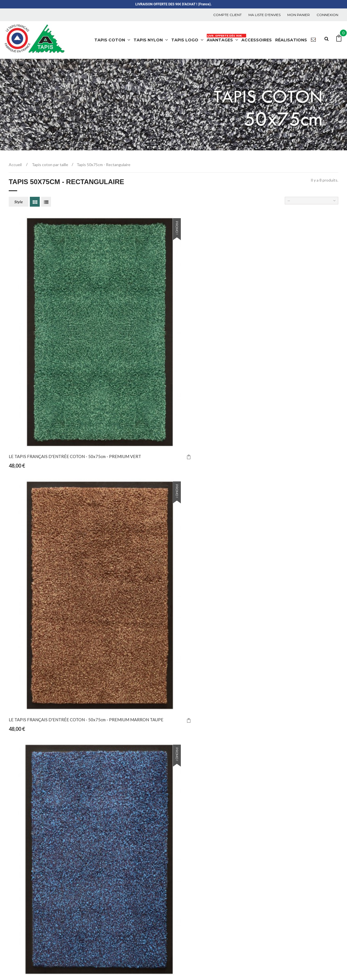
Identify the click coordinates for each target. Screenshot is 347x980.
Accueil (15, 165)
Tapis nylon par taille (117, 871)
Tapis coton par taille (118, 907)
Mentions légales (198, 879)
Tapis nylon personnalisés (122, 853)
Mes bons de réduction (289, 862)
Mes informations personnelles (296, 853)
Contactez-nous (197, 844)
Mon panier (299, 15)
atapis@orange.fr (34, 869)
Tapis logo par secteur (119, 934)
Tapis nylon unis (113, 835)
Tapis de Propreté (110, 959)
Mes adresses (280, 844)
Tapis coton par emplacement (126, 925)
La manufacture (197, 897)
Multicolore (109, 916)
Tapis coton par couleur (120, 898)
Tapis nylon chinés (115, 826)
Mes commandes (283, 826)
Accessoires (109, 862)
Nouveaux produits (200, 826)
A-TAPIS (81, 959)
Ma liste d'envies (264, 15)
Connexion (327, 15)
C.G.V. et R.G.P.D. (198, 888)
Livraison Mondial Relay (205, 870)
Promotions (193, 906)
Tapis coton (109, 889)
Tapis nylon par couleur (120, 844)
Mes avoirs (277, 835)
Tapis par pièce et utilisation (124, 880)
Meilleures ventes (199, 835)
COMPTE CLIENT (227, 15)
